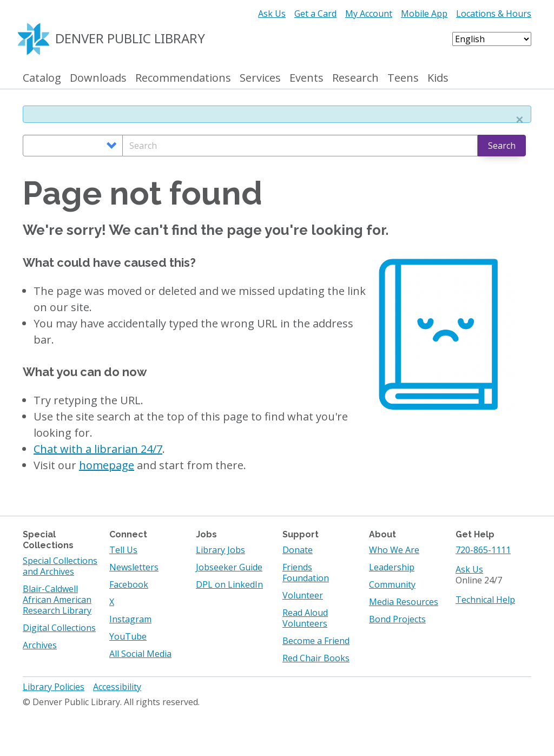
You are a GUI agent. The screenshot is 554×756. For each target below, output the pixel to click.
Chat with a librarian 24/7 (98, 449)
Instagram (130, 619)
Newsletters (134, 567)
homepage (107, 465)
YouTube (128, 636)
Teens (403, 78)
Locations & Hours (494, 14)
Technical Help (485, 600)
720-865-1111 (483, 550)
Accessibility (117, 687)
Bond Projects (397, 619)
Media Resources (404, 602)
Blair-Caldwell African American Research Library (57, 600)
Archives (40, 645)
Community (392, 584)
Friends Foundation (306, 573)
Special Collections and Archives (60, 566)
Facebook (129, 584)
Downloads (98, 78)
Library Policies (54, 687)
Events (306, 78)
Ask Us (272, 14)
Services (260, 78)
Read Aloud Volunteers (305, 618)
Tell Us (123, 550)
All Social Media (140, 654)
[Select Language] (492, 39)
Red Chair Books (316, 658)
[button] (519, 120)
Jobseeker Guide (229, 567)
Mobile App (424, 14)
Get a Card (315, 14)
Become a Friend (316, 641)
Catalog (42, 78)
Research (355, 78)
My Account (369, 14)
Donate (298, 550)
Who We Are (394, 550)
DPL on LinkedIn (229, 584)
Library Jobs (220, 550)
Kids (438, 78)
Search (502, 146)
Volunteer (303, 595)
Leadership (392, 567)
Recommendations (183, 78)
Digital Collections (59, 628)
